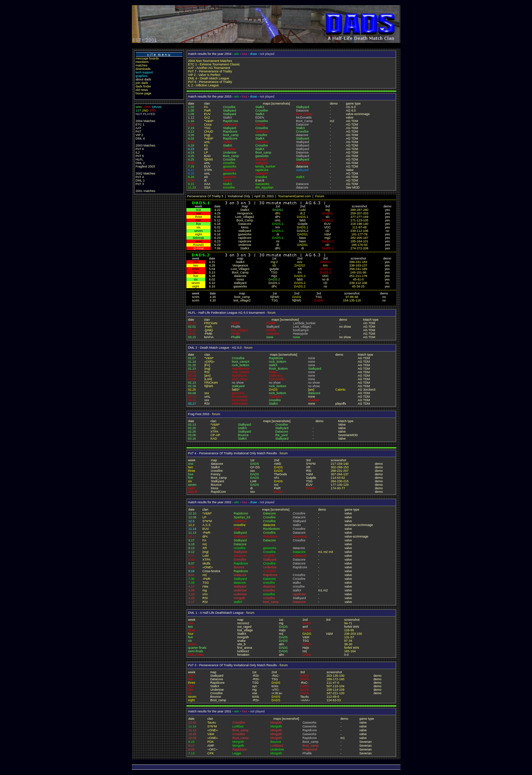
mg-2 (274, 262)
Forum (320, 196)
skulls (207, 563)
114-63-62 (338, 478)
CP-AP (215, 435)
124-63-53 (334, 700)
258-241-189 (358, 269)
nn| (205, 544)
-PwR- (208, 327)
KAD (214, 439)
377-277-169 (359, 217)
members (142, 62)
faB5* (236, 390)
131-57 (349, 637)
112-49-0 (333, 697)
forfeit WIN (352, 648)
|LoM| (208, 379)
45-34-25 (358, 286)
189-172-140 (335, 679)
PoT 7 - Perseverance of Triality (210, 71)
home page (144, 93)
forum (272, 313)
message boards (147, 58)
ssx (207, 393)
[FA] (207, 365)
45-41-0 (358, 279)
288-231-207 (340, 471)
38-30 (348, 644)
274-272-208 (359, 248)
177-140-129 (340, 485)
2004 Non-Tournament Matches (210, 61)
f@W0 (208, 159)
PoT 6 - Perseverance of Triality (210, 82)
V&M (211, 734)
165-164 (350, 651)
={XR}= (209, 362)
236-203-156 (353, 634)
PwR (207, 111)
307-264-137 (340, 474)
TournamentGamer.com (294, 196)
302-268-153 (340, 467)
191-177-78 (359, 234)
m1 (321, 552)
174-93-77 (338, 488)
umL (207, 142)
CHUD (208, 131)
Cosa (208, 125)
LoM (303, 210)
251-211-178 (358, 276)
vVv (205, 594)
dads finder (144, 86)
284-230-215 (340, 481)
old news (142, 90)
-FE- (214, 428)
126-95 (349, 630)
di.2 (303, 213)
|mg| (207, 135)
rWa (205, 586)
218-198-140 (359, 224)
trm (325, 265)
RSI (207, 372)
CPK (211, 753)
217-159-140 (340, 464)
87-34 (348, 641)
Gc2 (207, 118)
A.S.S (207, 525)
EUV (207, 114)
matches (142, 65)
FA (206, 107)
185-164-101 (359, 241)
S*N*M (207, 521)
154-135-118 (352, 300)
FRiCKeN (211, 323)
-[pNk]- (209, 330)
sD (274, 265)
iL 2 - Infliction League (204, 85)
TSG (207, 128)
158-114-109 (335, 690)
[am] (207, 376)
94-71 (348, 623)
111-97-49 (359, 227)
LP (206, 152)
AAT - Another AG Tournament (209, 68)
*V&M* (209, 121)
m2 (326, 552)
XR (205, 548)
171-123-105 (359, 220)
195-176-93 (359, 245)
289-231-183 (358, 262)
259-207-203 (359, 213)
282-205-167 (359, 238)
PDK (211, 742)
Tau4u (212, 723)
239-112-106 (359, 231)
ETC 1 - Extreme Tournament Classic (214, 64)
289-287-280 (359, 210)
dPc (278, 213)
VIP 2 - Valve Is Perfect (204, 75)
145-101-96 (358, 272)
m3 (331, 552)
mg (328, 210)
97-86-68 (352, 297)
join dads (142, 83)
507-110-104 (335, 686)
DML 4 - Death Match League (209, 78)
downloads (143, 69)
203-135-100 (335, 676)
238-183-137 (358, 265)
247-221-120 (335, 693)
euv (300, 262)
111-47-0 (333, 683)
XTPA (215, 432)
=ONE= (208, 567)
